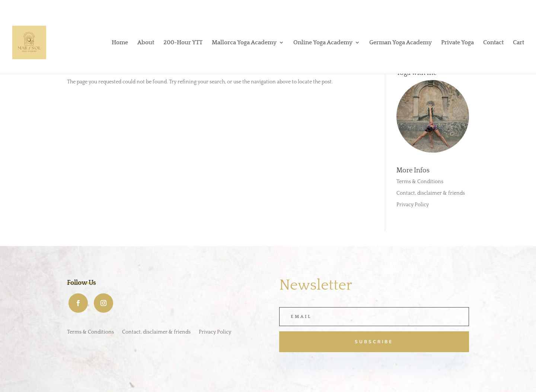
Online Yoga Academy (323, 43)
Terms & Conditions (420, 182)
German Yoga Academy (401, 43)
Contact (493, 43)
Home (120, 43)
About (146, 43)
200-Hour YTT (183, 43)
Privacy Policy (413, 205)
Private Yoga (457, 43)
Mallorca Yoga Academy (244, 43)
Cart (519, 43)
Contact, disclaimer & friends (431, 193)
